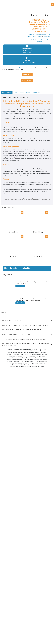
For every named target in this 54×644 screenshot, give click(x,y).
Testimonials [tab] (36, 92)
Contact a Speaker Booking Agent (11, 68)
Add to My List (27, 74)
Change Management (41, 34)
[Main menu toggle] (52, 4)
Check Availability (27, 80)
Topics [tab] (16, 92)
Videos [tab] (28, 92)
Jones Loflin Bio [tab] (7, 92)
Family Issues (47, 36)
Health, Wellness (37, 36)
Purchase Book (20, 286)
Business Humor (32, 38)
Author (38, 40)
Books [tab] (22, 92)
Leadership (31, 34)
